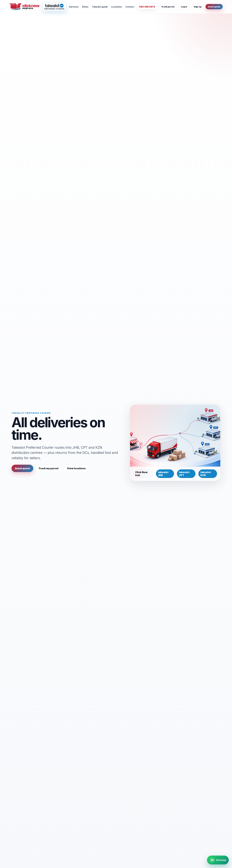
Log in (184, 7)
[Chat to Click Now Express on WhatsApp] (218, 860)
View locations (76, 468)
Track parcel (168, 7)
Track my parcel (48, 468)
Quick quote (214, 7)
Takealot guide (100, 7)
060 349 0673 (147, 7)
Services (74, 7)
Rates (85, 7)
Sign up (198, 7)
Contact (130, 7)
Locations (117, 7)
